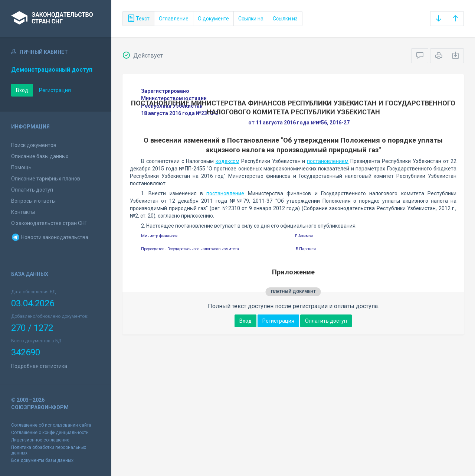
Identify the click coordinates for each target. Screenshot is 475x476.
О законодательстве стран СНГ (49, 223)
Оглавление (174, 19)
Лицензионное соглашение (40, 440)
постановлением (328, 161)
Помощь (21, 167)
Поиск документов (34, 145)
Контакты (23, 212)
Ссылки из (285, 19)
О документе (213, 19)
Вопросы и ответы (33, 201)
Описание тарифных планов (46, 179)
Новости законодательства (50, 237)
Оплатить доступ (32, 190)
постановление (225, 193)
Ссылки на (251, 19)
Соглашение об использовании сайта (51, 425)
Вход (22, 90)
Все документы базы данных (42, 460)
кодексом (227, 161)
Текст (138, 19)
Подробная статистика (39, 366)
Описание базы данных (40, 156)
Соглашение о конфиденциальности (50, 433)
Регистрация (55, 90)
